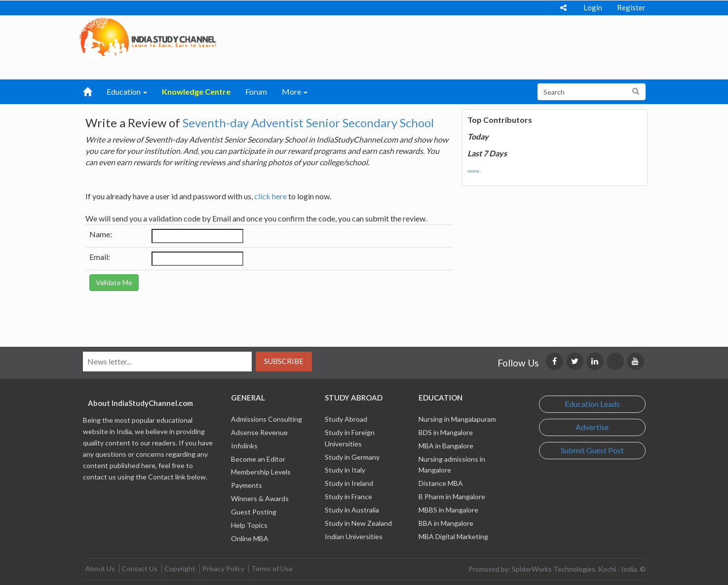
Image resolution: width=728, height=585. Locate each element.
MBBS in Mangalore (448, 510)
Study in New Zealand (358, 523)
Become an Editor (258, 459)
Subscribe (284, 361)
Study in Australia (352, 510)
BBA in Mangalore (446, 523)
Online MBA (250, 538)
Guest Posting (254, 512)
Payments (247, 485)
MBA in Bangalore (446, 446)
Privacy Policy (223, 568)
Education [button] (127, 91)
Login (593, 7)
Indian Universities (354, 536)
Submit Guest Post (592, 450)
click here (270, 196)
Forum (256, 91)
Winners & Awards (260, 498)
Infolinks (244, 446)
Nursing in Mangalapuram (457, 419)
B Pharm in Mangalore (452, 496)
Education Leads (592, 404)
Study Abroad (346, 419)
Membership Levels (261, 472)
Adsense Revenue (259, 432)
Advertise (592, 427)
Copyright (180, 568)
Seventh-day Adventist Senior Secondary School (308, 123)
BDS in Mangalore (446, 432)
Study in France (348, 496)
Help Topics (249, 525)
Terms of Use (272, 568)
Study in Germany (352, 457)
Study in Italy (345, 470)
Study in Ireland (349, 483)
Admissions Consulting (267, 419)
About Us (100, 568)
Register (631, 7)
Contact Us (140, 568)
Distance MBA (441, 483)
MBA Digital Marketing (453, 536)
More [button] (295, 91)
